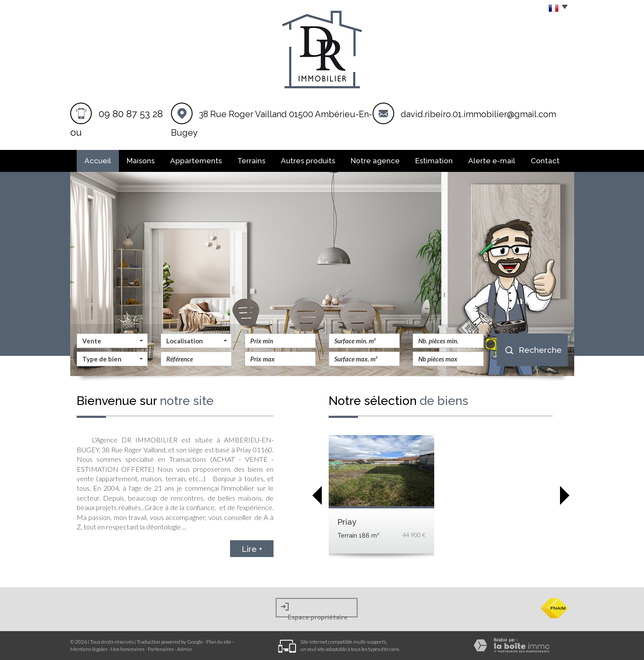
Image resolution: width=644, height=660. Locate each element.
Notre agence (375, 161)
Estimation (434, 161)
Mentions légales (89, 649)
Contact (545, 161)
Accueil (98, 161)
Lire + (252, 548)
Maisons (141, 161)
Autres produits (308, 161)
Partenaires (161, 649)
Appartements (196, 161)
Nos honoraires (128, 649)
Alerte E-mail (492, 161)
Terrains (251, 161)
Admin (185, 649)
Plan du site (219, 642)
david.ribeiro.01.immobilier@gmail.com (478, 114)
